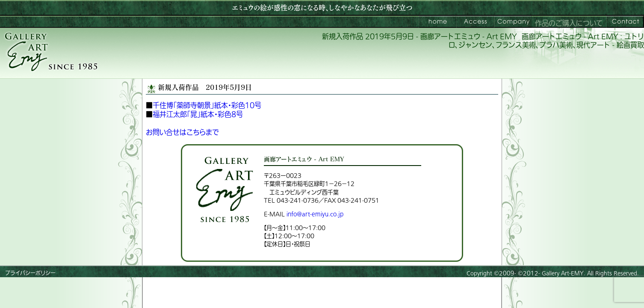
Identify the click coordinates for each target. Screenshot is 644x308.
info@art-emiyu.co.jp (315, 214)
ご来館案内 (475, 22)
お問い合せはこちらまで (182, 133)
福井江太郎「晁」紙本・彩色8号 (198, 115)
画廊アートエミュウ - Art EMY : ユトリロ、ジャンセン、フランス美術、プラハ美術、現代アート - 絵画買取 (546, 41)
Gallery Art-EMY (563, 273)
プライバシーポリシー (30, 273)
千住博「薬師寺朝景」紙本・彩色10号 (207, 106)
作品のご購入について (569, 24)
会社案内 (513, 22)
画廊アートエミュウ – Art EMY (437, 22)
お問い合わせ (625, 22)
